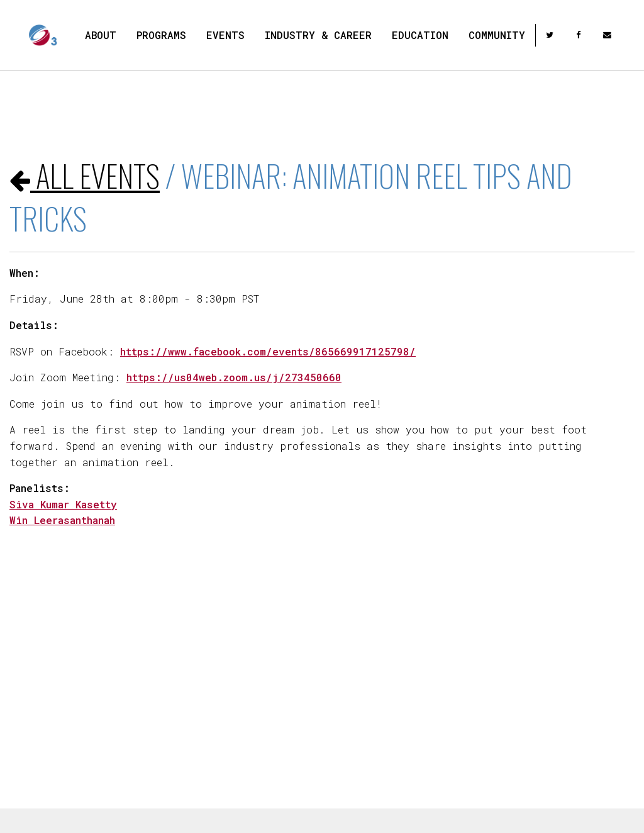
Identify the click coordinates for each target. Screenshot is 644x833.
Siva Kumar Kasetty (63, 504)
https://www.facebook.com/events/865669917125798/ (268, 351)
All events (85, 175)
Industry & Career (318, 35)
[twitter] (551, 35)
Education (420, 35)
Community (497, 35)
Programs (161, 35)
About (101, 35)
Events (225, 35)
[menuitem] (101, 35)
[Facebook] (580, 35)
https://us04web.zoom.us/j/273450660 (234, 377)
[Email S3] (608, 35)
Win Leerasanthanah (62, 520)
